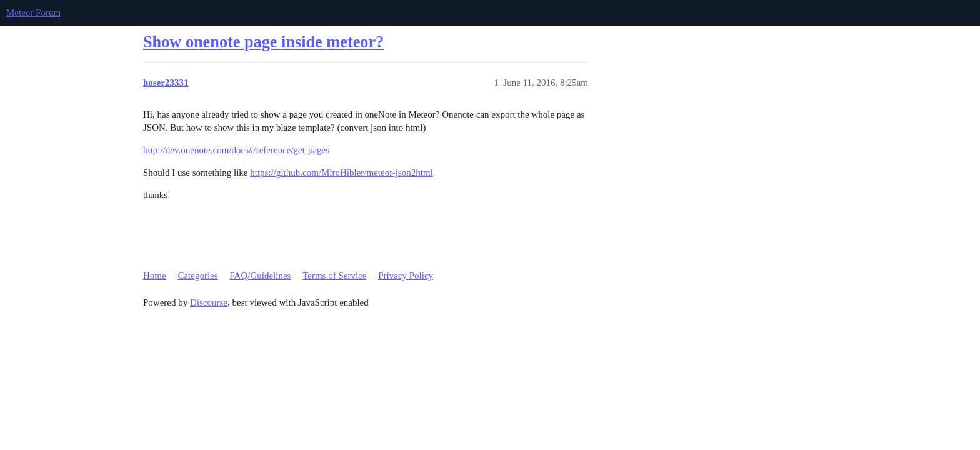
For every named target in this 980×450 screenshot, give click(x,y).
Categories (197, 276)
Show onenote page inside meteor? (263, 42)
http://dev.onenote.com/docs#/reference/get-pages (236, 150)
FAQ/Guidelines (260, 276)
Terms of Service (334, 276)
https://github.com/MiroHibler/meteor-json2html (342, 172)
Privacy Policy (406, 276)
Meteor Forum (33, 12)
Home (155, 276)
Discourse (209, 302)
